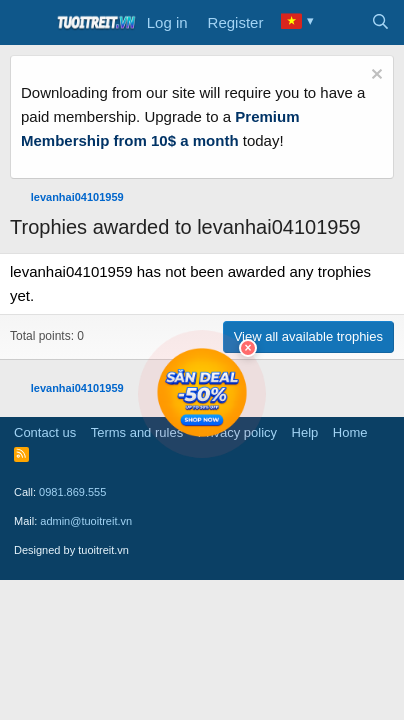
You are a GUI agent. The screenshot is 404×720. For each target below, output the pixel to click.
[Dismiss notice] (374, 76)
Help (305, 432)
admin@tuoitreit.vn (86, 521)
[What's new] (340, 23)
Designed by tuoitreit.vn (71, 550)
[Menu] (27, 23)
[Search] (380, 23)
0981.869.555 (72, 492)
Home (350, 432)
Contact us (45, 432)
